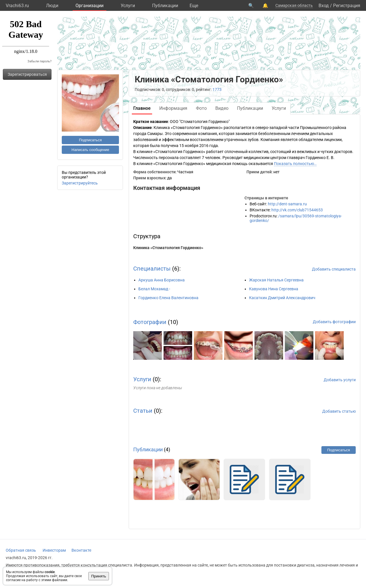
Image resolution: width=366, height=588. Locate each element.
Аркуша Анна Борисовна (162, 280)
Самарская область (294, 5)
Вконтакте (81, 550)
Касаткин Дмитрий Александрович (282, 298)
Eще (194, 6)
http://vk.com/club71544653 (297, 210)
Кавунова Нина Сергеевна (274, 289)
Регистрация (347, 6)
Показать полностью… (295, 164)
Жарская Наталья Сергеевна (276, 280)
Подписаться (90, 140)
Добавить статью (339, 411)
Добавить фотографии (334, 322)
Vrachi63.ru (17, 6)
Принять (99, 576)
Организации (89, 6)
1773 (217, 90)
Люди (52, 6)
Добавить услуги (340, 380)
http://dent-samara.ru (287, 204)
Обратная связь (21, 550)
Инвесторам (54, 550)
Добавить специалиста (334, 269)
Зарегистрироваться (27, 74)
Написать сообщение (90, 150)
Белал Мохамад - (154, 289)
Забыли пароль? (39, 61)
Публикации (165, 6)
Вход (324, 6)
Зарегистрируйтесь (80, 183)
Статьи (143, 411)
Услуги (128, 6)
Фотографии (150, 322)
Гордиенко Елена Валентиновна (168, 298)
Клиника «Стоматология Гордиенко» (168, 248)
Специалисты (152, 269)
